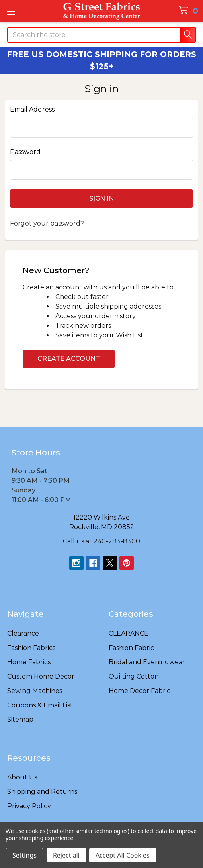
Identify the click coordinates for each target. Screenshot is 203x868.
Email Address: (33, 109)
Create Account (69, 359)
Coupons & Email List (40, 705)
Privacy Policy (29, 806)
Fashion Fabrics (31, 648)
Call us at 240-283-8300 (101, 541)
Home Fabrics (29, 662)
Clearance (23, 633)
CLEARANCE (129, 633)
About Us (22, 777)
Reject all (66, 855)
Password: (26, 152)
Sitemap (20, 719)
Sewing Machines (35, 691)
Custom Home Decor (41, 676)
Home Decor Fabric (140, 691)
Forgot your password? (47, 223)
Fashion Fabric (131, 648)
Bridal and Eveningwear (147, 662)
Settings (24, 855)
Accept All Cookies (123, 855)
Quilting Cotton (134, 676)
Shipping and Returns (42, 792)
